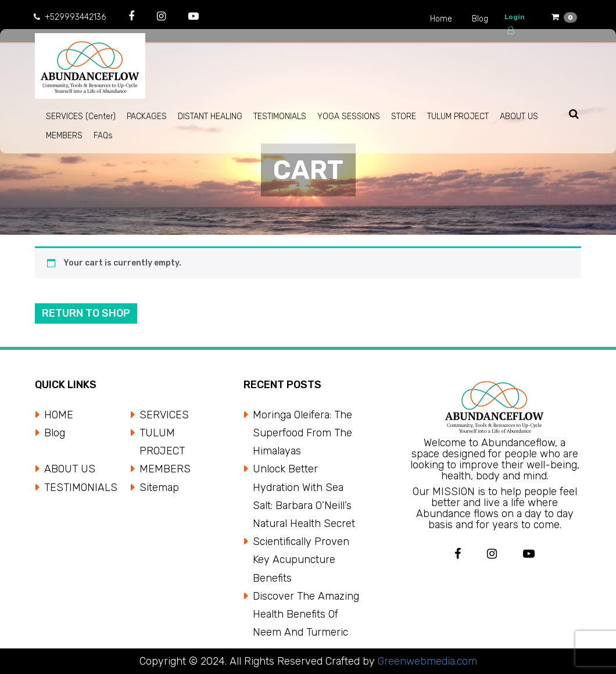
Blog (480, 19)
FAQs (103, 136)
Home (441, 19)
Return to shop (86, 313)
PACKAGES (147, 116)
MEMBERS (64, 136)
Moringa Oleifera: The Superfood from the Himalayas (302, 433)
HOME (59, 415)
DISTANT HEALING (210, 116)
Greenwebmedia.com (426, 661)
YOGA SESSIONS (349, 116)
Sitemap (159, 487)
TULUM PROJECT (458, 116)
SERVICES (164, 415)
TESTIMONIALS (280, 116)
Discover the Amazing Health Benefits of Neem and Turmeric (306, 614)
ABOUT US (519, 116)
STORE (404, 116)
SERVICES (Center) (81, 116)
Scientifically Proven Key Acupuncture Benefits (301, 560)
